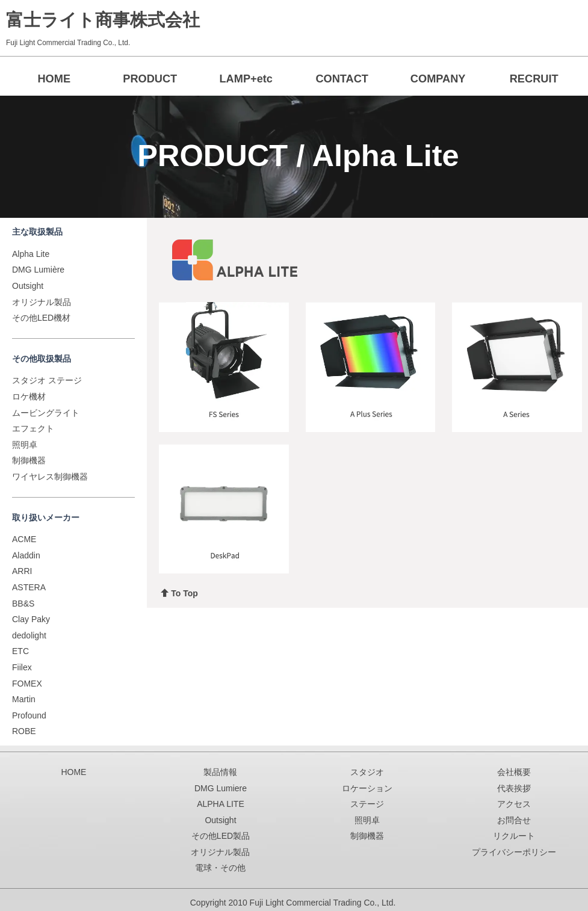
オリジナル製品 (42, 302)
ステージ (367, 804)
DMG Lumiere (221, 788)
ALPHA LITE (221, 804)
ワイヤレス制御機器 (50, 477)
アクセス (514, 804)
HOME (54, 79)
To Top (179, 593)
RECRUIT (534, 79)
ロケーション (367, 788)
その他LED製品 (221, 836)
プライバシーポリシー (514, 852)
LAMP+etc (246, 79)
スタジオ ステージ (47, 380)
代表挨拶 (514, 788)
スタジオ (367, 772)
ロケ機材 (29, 397)
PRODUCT (150, 79)
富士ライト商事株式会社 (103, 20)
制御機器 (29, 460)
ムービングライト (46, 413)
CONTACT (342, 79)
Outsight (28, 286)
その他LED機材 (41, 318)
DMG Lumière (38, 270)
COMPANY (438, 79)
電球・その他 (220, 868)
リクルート (514, 836)
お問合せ (514, 820)
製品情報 (220, 772)
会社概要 (514, 772)
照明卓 (25, 445)
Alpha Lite (31, 254)
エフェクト (33, 428)
